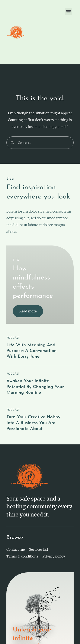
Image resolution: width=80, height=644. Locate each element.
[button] (68, 12)
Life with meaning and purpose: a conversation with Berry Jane (31, 351)
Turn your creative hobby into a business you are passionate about (33, 423)
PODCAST (13, 338)
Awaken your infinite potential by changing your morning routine (35, 387)
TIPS (16, 260)
